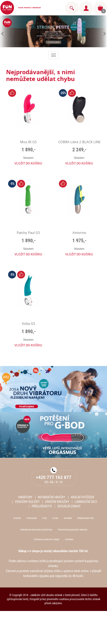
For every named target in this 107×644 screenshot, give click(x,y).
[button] (3, 31)
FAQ (45, 518)
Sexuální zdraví (69, 506)
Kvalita (17, 518)
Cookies (69, 539)
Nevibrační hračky (51, 497)
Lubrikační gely (86, 502)
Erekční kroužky (57, 502)
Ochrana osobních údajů (47, 539)
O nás (55, 518)
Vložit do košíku (28, 163)
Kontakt (68, 518)
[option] (53, 31)
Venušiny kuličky (27, 502)
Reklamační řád (86, 518)
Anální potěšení (82, 497)
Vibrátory (25, 497)
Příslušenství (42, 506)
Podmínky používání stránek (73, 530)
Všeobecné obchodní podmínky (36, 530)
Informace (32, 518)
